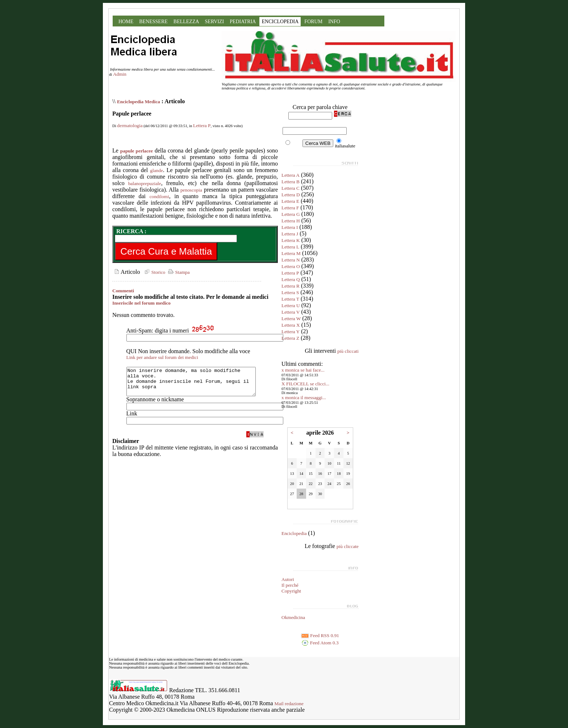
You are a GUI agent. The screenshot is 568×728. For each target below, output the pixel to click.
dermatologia (130, 125)
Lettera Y (291, 332)
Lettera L (290, 247)
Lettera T (290, 299)
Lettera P (202, 125)
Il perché (290, 585)
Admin (120, 74)
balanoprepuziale (145, 183)
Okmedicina (293, 617)
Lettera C (291, 188)
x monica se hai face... (303, 370)
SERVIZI (215, 22)
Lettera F (290, 208)
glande (156, 170)
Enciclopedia (294, 533)
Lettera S (290, 292)
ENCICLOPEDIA (280, 22)
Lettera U (291, 306)
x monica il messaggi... (304, 398)
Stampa (178, 272)
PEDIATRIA (243, 22)
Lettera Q (291, 279)
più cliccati (348, 351)
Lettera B (291, 182)
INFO (334, 22)
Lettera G (291, 214)
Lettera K (291, 240)
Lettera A (291, 175)
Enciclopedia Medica (139, 102)
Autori (288, 579)
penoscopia (191, 190)
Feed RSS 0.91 (320, 635)
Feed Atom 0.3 (320, 643)
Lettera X (291, 325)
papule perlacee (137, 151)
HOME (126, 22)
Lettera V (291, 312)
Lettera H (291, 221)
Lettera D (291, 195)
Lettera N (291, 260)
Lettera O (291, 266)
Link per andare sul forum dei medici (162, 357)
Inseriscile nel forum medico (141, 303)
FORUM (313, 22)
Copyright (291, 591)
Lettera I (290, 227)
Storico (154, 272)
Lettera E (290, 201)
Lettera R (291, 286)
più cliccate (348, 546)
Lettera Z (290, 338)
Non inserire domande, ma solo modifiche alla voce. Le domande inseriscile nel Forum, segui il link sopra (199, 384)
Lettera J (290, 234)
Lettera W (291, 319)
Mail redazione (289, 704)
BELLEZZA (186, 22)
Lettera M (291, 253)
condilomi (159, 196)
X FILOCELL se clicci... (305, 384)
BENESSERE (153, 22)
